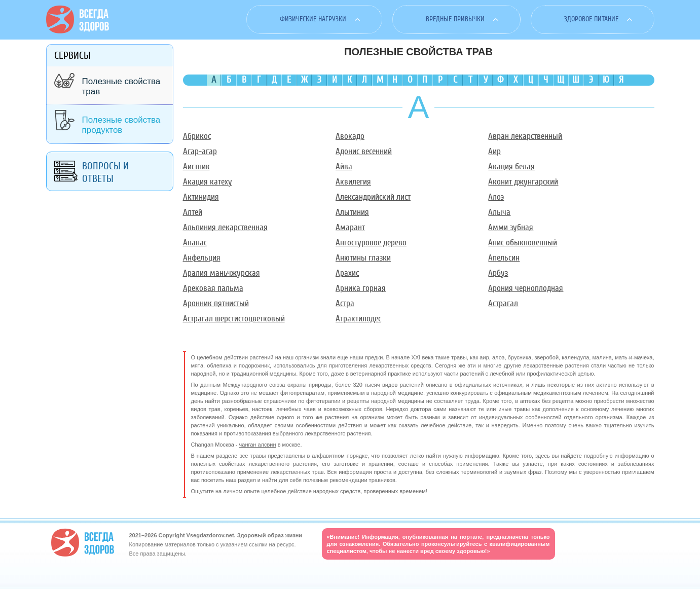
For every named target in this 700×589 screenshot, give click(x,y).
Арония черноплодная (526, 288)
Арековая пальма (213, 288)
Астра (345, 303)
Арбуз (498, 273)
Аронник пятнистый (216, 303)
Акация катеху (208, 182)
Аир (494, 151)
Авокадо (350, 136)
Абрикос (197, 136)
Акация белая (511, 167)
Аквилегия (353, 182)
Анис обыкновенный (523, 243)
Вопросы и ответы (105, 172)
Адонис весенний (364, 151)
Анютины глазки (363, 258)
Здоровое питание (591, 19)
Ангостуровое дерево (371, 243)
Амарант (350, 227)
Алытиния (352, 212)
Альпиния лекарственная (225, 227)
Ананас (195, 243)
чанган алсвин (258, 445)
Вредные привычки (455, 19)
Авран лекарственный (525, 136)
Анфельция (202, 258)
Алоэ (496, 197)
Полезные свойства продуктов (121, 125)
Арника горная (361, 288)
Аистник (196, 167)
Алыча (499, 212)
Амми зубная (511, 227)
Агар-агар (200, 151)
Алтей (193, 212)
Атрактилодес (358, 319)
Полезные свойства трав (121, 86)
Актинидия (201, 197)
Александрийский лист (373, 197)
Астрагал (503, 303)
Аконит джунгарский (523, 182)
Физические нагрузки (313, 19)
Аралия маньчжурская (222, 273)
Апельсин (504, 258)
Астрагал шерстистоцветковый (234, 319)
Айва (344, 167)
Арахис (347, 273)
